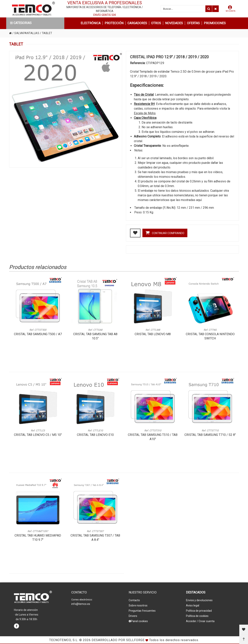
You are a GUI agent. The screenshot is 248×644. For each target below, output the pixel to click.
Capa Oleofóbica (145, 118)
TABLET (47, 33)
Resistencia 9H (144, 104)
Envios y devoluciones (199, 600)
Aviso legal (193, 605)
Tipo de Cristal (144, 95)
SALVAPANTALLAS (27, 33)
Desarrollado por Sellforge (118, 640)
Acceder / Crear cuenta (200, 621)
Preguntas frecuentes (142, 611)
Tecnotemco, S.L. (64, 640)
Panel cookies (138, 621)
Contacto (134, 600)
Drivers (133, 616)
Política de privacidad (199, 611)
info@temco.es (81, 604)
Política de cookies (197, 616)
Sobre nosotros (138, 605)
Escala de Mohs (145, 113)
